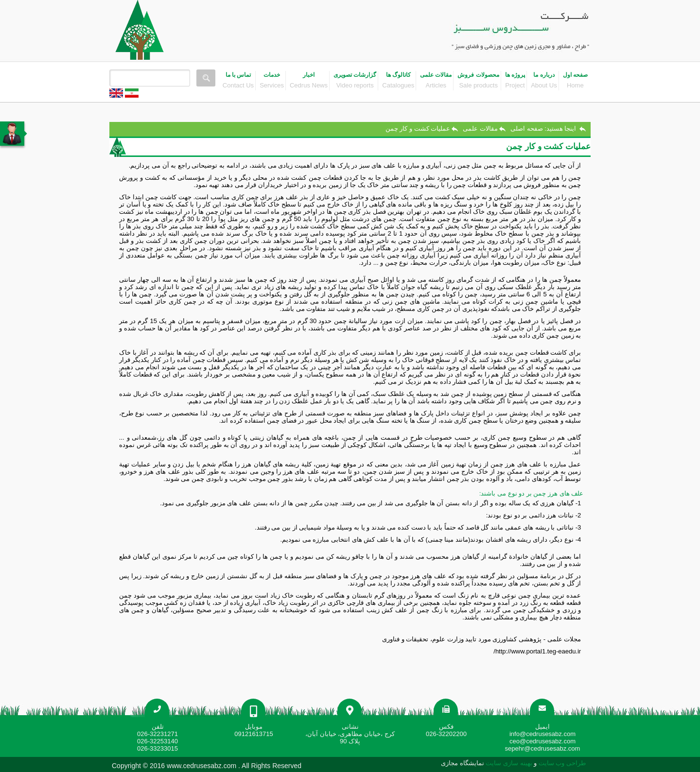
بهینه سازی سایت (509, 763)
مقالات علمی (480, 129)
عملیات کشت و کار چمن (418, 129)
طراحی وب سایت (561, 763)
